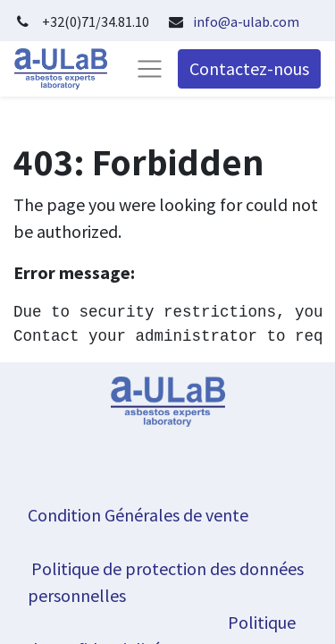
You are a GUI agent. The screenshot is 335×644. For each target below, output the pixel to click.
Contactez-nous (249, 68)
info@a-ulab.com (246, 21)
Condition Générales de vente (138, 515)
